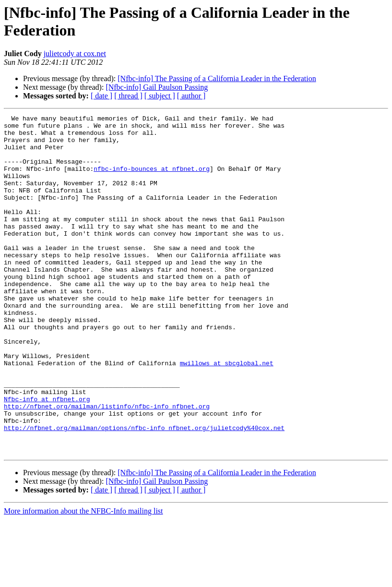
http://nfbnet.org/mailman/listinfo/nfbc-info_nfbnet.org (107, 465)
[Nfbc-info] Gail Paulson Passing (157, 87)
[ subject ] (160, 96)
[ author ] (191, 96)
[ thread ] (128, 96)
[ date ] (101, 96)
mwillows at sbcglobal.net (227, 413)
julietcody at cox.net (75, 54)
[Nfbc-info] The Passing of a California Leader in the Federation (217, 78)
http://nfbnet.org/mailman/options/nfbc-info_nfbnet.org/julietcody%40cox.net (144, 491)
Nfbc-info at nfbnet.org (47, 456)
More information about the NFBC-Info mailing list (83, 579)
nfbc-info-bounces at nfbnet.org (152, 180)
